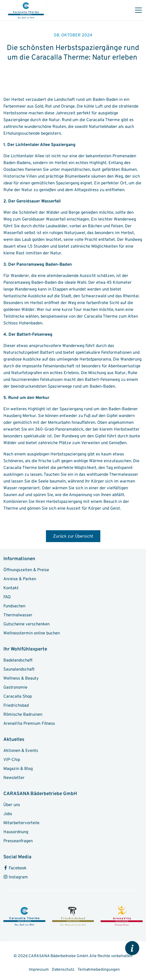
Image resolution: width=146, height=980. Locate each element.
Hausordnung (16, 832)
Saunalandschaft (19, 670)
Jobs (8, 814)
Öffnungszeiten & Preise (26, 570)
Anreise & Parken (20, 579)
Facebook (15, 868)
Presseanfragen (18, 841)
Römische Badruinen (23, 715)
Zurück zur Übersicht (73, 537)
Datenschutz (64, 970)
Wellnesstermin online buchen (32, 633)
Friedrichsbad (16, 706)
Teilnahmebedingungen (99, 970)
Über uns (12, 805)
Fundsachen (14, 606)
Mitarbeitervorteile (21, 823)
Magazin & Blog (18, 769)
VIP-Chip (12, 760)
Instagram (16, 877)
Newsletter (14, 778)
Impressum (39, 970)
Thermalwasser (18, 615)
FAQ (7, 597)
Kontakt (11, 588)
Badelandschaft (18, 661)
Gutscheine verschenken (26, 624)
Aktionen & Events (21, 751)
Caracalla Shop (18, 697)
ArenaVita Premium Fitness (29, 724)
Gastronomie (15, 688)
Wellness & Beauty (21, 679)
